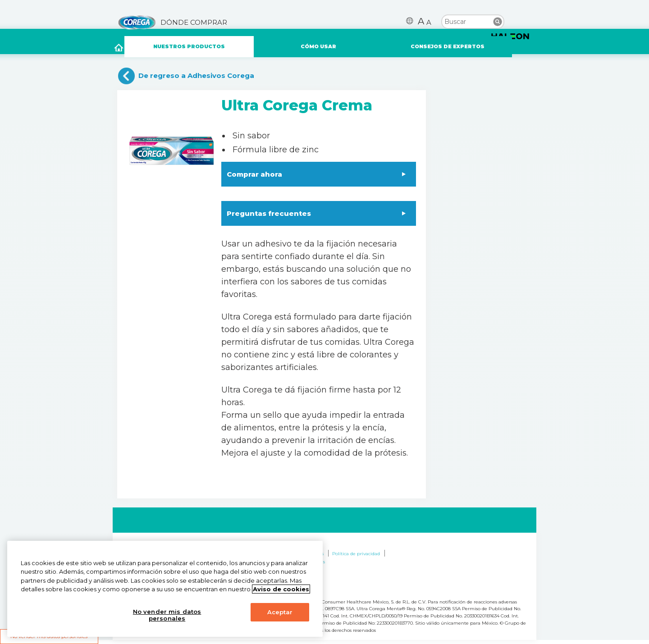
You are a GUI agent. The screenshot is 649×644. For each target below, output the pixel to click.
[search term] (473, 21)
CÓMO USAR (318, 46)
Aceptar (280, 612)
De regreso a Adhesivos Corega (196, 75)
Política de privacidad (356, 554)
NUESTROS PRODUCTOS (189, 46)
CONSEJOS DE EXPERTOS (448, 46)
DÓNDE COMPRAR (194, 23)
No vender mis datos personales (167, 615)
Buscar (498, 22)
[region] (165, 589)
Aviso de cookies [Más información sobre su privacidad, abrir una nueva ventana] (281, 589)
